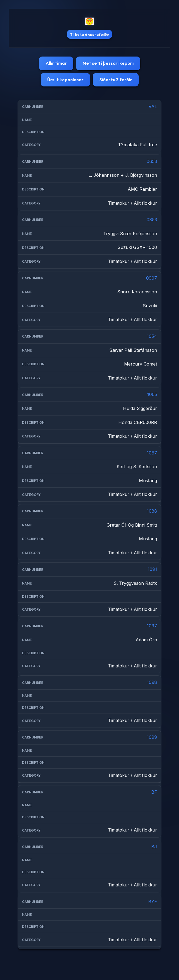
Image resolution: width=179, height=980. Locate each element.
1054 (152, 336)
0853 (152, 220)
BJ (154, 847)
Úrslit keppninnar (65, 80)
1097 (152, 626)
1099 (152, 737)
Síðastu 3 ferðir (116, 80)
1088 (152, 511)
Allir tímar (56, 63)
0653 (152, 161)
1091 (152, 569)
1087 (152, 453)
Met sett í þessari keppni (108, 63)
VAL (153, 106)
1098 (152, 682)
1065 (152, 394)
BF (154, 792)
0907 (152, 278)
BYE (153, 902)
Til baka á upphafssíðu (90, 34)
